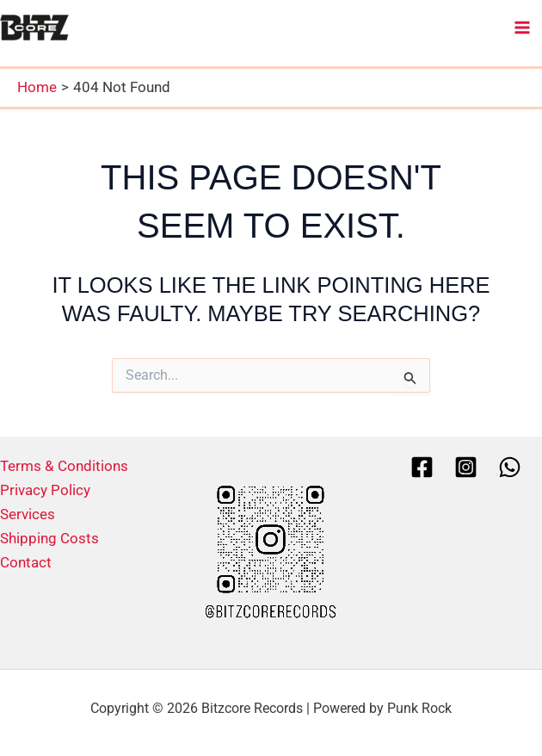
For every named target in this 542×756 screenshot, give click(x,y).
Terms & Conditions (64, 466)
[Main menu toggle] (523, 28)
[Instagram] (466, 467)
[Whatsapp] (510, 467)
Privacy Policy (45, 490)
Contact (26, 562)
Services (28, 514)
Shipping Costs (49, 538)
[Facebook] (422, 467)
